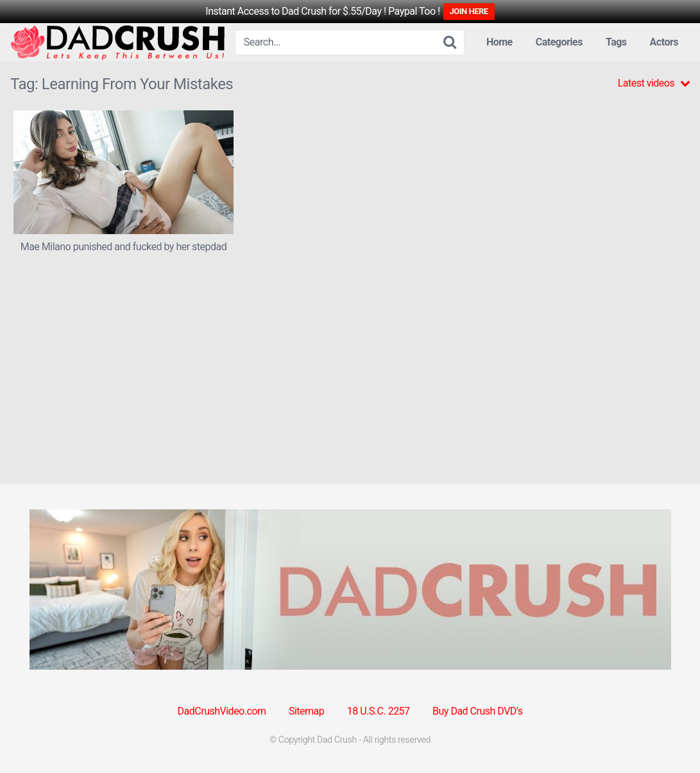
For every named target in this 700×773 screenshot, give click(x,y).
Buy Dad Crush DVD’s (477, 711)
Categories (559, 42)
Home (499, 42)
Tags (616, 42)
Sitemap (306, 711)
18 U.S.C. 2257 (379, 711)
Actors (664, 42)
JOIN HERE (469, 11)
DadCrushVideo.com (222, 711)
